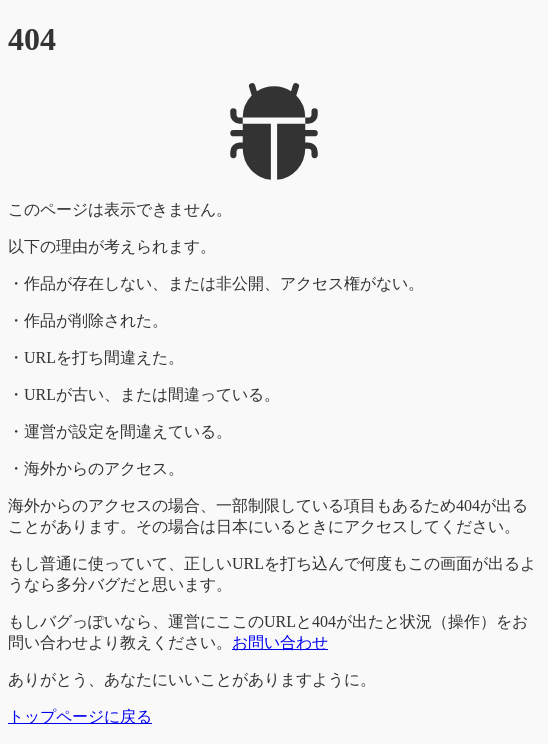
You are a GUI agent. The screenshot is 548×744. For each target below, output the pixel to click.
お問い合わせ (280, 642)
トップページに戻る (80, 716)
